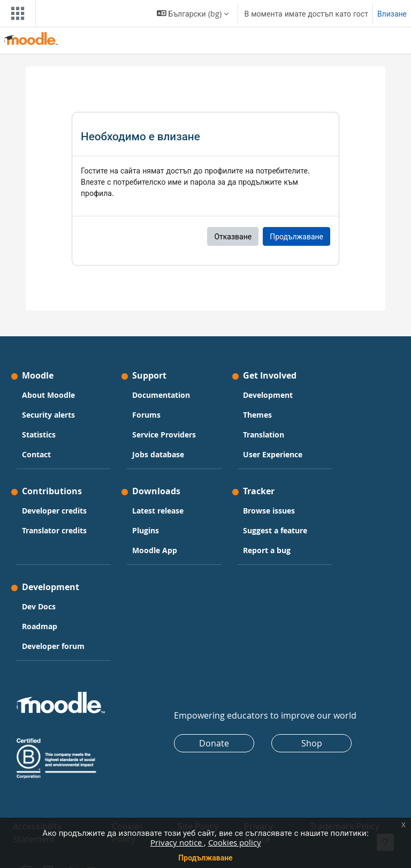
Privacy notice (177, 842)
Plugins (146, 530)
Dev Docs (39, 606)
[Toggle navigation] (16, 13)
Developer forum (53, 646)
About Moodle (48, 395)
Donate (214, 743)
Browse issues (269, 511)
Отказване (233, 236)
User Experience (273, 454)
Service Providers (164, 435)
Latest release (158, 511)
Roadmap (40, 626)
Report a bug (267, 550)
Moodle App (155, 550)
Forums (146, 415)
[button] (192, 13)
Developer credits (54, 511)
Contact (36, 454)
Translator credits (54, 530)
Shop (312, 743)
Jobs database (158, 454)
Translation (264, 435)
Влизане (392, 14)
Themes (257, 415)
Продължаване (205, 858)
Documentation (161, 395)
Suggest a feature (275, 530)
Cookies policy (235, 842)
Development (268, 395)
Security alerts (48, 415)
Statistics (39, 435)
